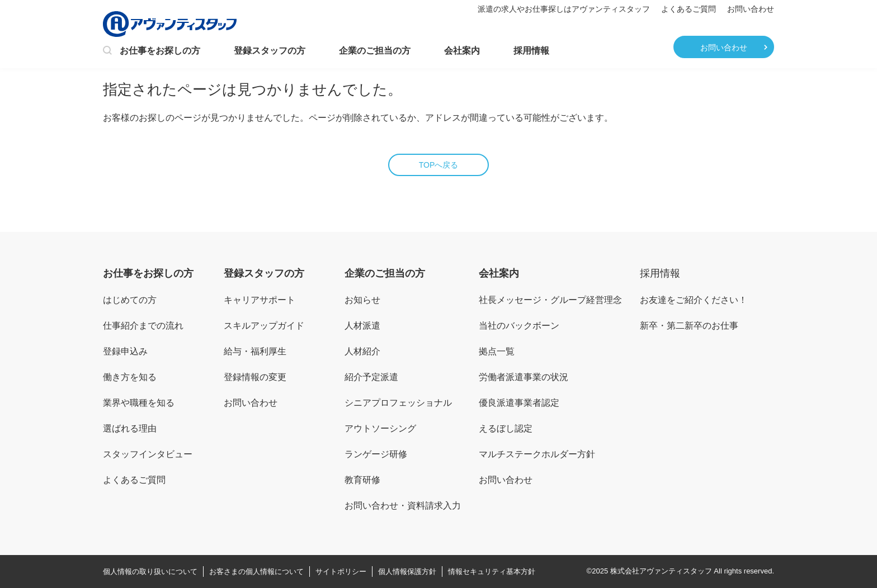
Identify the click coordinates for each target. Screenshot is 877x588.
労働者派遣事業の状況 (524, 377)
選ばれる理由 (130, 428)
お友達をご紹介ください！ (694, 300)
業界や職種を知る (139, 403)
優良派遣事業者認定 (519, 403)
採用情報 (531, 51)
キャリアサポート (260, 300)
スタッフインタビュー (148, 454)
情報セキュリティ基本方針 (492, 572)
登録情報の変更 (255, 377)
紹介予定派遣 (371, 377)
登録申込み (125, 351)
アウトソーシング (380, 428)
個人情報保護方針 (407, 572)
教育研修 (362, 480)
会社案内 (462, 51)
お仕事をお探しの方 (152, 51)
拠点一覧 (497, 351)
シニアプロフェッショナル (398, 403)
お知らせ (362, 300)
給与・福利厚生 (255, 351)
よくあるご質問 (689, 9)
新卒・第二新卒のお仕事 (689, 326)
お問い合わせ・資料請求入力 (403, 506)
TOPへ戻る (439, 165)
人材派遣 (362, 326)
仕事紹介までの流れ (143, 326)
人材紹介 (362, 351)
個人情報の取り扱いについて (150, 572)
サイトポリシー (341, 572)
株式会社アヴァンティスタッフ (661, 571)
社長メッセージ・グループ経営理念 (550, 300)
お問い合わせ (751, 9)
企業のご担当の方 (375, 51)
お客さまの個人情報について (256, 572)
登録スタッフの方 (270, 51)
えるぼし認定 (506, 428)
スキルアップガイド (264, 326)
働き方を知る (130, 377)
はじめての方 (130, 300)
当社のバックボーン (519, 326)
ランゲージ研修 (376, 454)
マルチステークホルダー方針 (537, 454)
